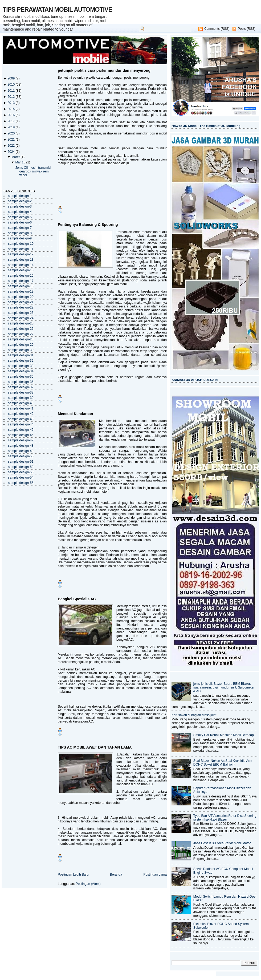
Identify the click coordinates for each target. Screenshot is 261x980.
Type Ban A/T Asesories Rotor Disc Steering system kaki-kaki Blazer (225, 818)
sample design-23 (21, 313)
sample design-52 (21, 467)
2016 (11, 115)
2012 (11, 97)
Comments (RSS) (217, 29)
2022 (11, 146)
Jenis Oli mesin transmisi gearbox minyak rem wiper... (33, 171)
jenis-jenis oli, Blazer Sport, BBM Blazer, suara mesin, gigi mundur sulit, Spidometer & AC (224, 687)
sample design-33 (21, 366)
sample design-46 (21, 435)
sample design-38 (21, 392)
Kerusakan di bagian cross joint (194, 715)
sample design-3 (20, 206)
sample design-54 (21, 478)
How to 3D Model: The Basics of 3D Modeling (206, 126)
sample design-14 (21, 265)
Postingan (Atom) (88, 884)
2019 (11, 127)
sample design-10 (21, 244)
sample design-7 (20, 228)
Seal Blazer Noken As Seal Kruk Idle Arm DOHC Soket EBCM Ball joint (223, 763)
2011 (11, 91)
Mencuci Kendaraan (75, 414)
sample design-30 (21, 350)
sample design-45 (21, 430)
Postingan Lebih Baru (73, 875)
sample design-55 (21, 483)
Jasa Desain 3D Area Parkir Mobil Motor (222, 843)
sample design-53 (21, 472)
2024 (11, 152)
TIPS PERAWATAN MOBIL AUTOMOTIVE (57, 10)
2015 (11, 109)
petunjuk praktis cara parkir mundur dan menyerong (104, 70)
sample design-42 (21, 414)
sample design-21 (21, 302)
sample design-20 (21, 297)
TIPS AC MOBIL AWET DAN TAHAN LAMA (95, 747)
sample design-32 (21, 361)
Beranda (116, 875)
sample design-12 (21, 254)
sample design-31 (21, 355)
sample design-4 (20, 212)
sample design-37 (21, 387)
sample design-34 (21, 371)
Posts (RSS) (247, 29)
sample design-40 (21, 403)
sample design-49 (21, 451)
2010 (11, 85)
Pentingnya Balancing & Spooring (88, 225)
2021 (11, 140)
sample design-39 (21, 398)
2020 (11, 133)
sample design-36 (21, 382)
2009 (11, 78)
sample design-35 (21, 377)
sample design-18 (21, 286)
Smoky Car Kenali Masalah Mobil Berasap (224, 735)
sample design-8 (20, 233)
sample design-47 (21, 440)
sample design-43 (21, 419)
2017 (11, 121)
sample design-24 (21, 318)
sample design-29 (21, 345)
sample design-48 (21, 446)
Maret (16, 157)
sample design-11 (21, 249)
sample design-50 (21, 456)
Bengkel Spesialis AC (77, 599)
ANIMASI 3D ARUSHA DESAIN (195, 380)
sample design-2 (20, 201)
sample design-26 (21, 329)
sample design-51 (21, 462)
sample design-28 (21, 339)
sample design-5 (20, 217)
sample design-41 (21, 408)
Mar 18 (21, 162)
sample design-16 (21, 276)
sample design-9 (20, 238)
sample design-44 (21, 424)
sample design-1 (20, 196)
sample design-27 (21, 334)
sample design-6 (20, 222)
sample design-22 (21, 307)
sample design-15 (21, 270)
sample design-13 (21, 260)
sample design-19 (21, 292)
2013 (11, 103)
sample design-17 (21, 281)
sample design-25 (21, 323)
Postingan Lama (155, 875)
